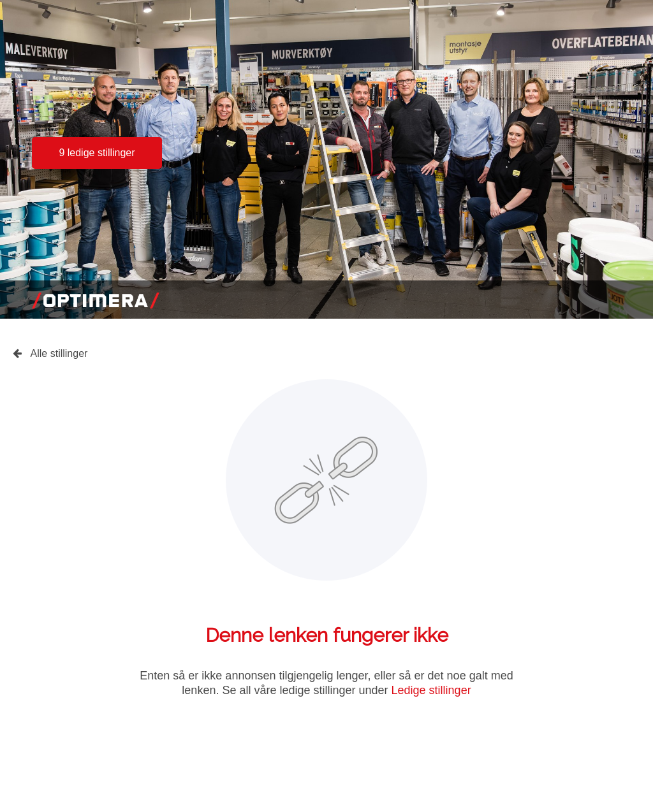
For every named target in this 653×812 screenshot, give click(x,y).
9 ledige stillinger (97, 153)
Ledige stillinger (431, 690)
